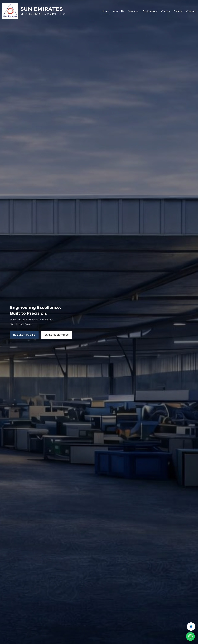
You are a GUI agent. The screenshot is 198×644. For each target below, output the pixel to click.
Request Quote (25, 335)
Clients (166, 11)
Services (133, 11)
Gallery (178, 11)
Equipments (150, 11)
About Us (119, 11)
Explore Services (59, 335)
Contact (191, 11)
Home (105, 11)
